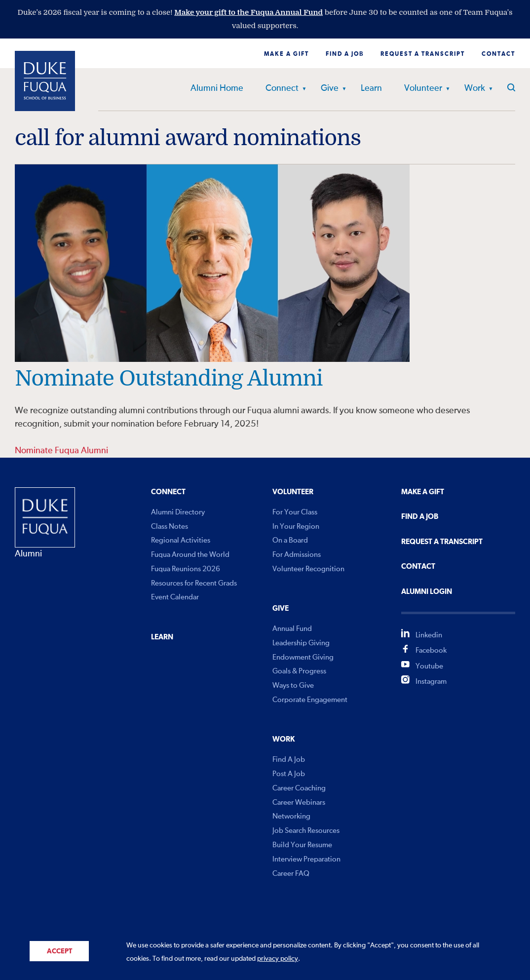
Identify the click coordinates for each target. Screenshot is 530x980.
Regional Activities (181, 540)
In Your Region (296, 527)
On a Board (290, 540)
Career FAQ (291, 874)
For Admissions (297, 555)
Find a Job (345, 54)
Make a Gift (286, 54)
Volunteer (423, 88)
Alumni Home (217, 88)
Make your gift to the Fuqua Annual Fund (248, 12)
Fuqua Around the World (190, 555)
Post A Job (289, 774)
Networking (291, 816)
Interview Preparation (306, 859)
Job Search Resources (306, 831)
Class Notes (170, 527)
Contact (498, 54)
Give (330, 88)
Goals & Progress (299, 671)
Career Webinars (299, 803)
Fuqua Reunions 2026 (186, 569)
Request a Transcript (423, 54)
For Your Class (295, 512)
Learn (371, 88)
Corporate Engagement (310, 700)
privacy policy (278, 959)
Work (475, 88)
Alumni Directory (178, 512)
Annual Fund (292, 629)
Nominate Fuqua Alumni (61, 451)
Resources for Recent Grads (194, 583)
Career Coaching (299, 788)
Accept (59, 951)
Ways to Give (293, 686)
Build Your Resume (302, 845)
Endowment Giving (303, 657)
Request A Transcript (442, 542)
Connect (282, 88)
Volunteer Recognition (308, 569)
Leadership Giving (301, 643)
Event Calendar (175, 597)
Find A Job (289, 760)
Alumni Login (427, 592)
